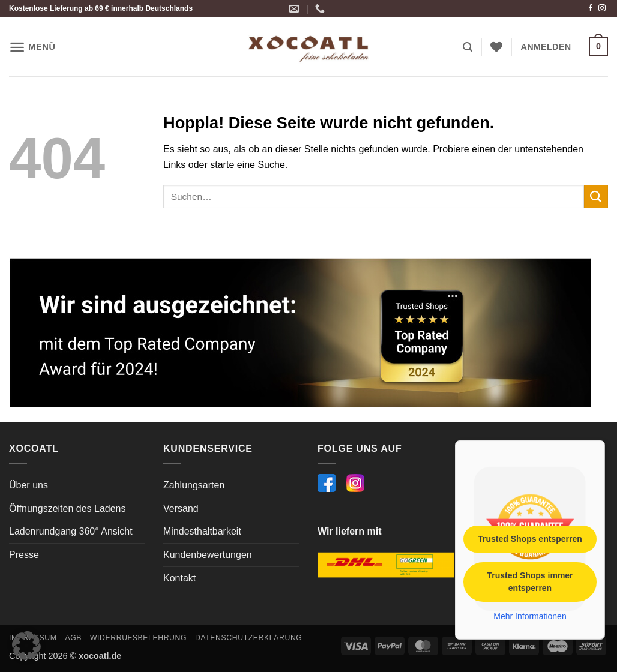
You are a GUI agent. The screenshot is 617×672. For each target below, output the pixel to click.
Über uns (29, 485)
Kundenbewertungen (208, 555)
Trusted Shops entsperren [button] (530, 538)
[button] (32, 47)
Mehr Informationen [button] (530, 616)
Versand (181, 508)
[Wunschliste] (496, 47)
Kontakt (179, 578)
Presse (24, 555)
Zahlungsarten (194, 485)
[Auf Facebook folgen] (591, 8)
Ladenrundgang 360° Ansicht (71, 531)
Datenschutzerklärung (249, 638)
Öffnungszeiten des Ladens (68, 508)
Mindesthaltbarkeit (202, 531)
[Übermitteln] (596, 196)
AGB (73, 638)
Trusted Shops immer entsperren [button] (530, 581)
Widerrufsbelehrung (138, 638)
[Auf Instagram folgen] (602, 8)
